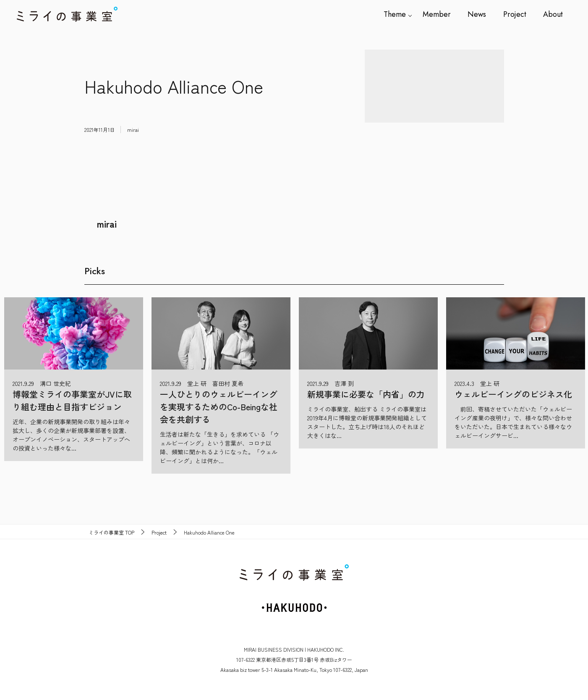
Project (515, 14)
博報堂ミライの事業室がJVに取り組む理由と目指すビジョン (72, 400)
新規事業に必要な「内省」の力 (366, 394)
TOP (111, 532)
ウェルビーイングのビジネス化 (513, 394)
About (553, 14)
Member (437, 14)
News (477, 14)
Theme (395, 14)
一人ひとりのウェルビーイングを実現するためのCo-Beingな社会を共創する (219, 407)
